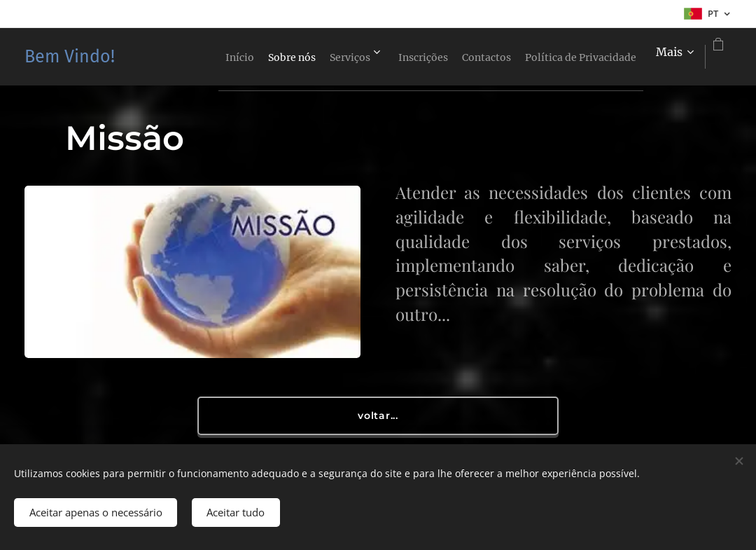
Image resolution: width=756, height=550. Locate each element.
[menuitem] (229, 57)
